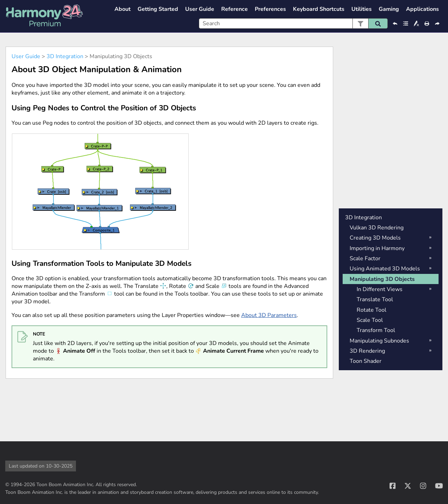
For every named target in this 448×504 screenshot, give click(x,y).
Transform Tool (376, 330)
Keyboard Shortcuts (319, 9)
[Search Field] (293, 23)
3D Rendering (367, 351)
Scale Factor (365, 258)
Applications (422, 9)
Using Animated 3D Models (385, 269)
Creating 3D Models (375, 238)
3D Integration (65, 56)
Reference (234, 9)
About (122, 9)
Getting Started (158, 9)
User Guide (200, 9)
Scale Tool (370, 320)
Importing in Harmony (377, 248)
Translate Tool (375, 299)
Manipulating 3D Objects (382, 279)
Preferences (270, 9)
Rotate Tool (372, 310)
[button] (360, 23)
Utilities (362, 9)
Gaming (389, 9)
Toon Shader (366, 361)
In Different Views (380, 289)
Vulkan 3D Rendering (377, 228)
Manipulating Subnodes (379, 341)
